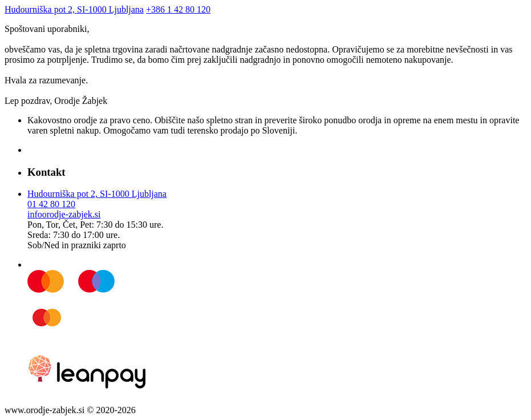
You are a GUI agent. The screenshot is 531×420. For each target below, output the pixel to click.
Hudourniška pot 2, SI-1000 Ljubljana (74, 9)
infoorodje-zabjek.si (64, 214)
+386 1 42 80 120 (178, 9)
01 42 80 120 (51, 204)
